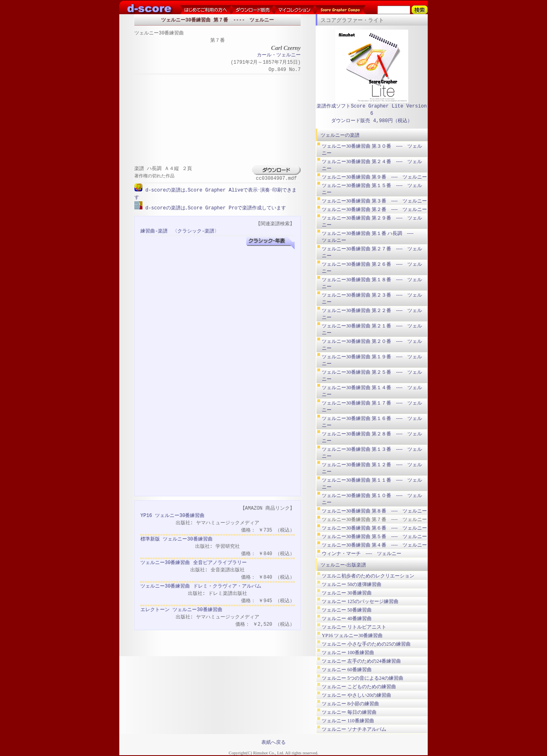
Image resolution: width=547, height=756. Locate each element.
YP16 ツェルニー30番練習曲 (172, 515)
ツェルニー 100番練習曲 (348, 653)
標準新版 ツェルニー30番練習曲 (177, 539)
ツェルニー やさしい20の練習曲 (356, 695)
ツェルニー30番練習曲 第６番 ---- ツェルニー (374, 528)
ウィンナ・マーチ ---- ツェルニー (362, 554)
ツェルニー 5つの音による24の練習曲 (363, 678)
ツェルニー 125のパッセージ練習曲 (360, 601)
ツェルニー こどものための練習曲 (359, 687)
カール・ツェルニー (279, 55)
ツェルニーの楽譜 (340, 135)
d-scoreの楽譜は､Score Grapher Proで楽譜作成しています (214, 208)
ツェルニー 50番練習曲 (347, 610)
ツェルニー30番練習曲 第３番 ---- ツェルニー (374, 201)
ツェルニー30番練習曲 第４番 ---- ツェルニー (374, 545)
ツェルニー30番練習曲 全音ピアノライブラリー (194, 562)
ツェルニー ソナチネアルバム (354, 729)
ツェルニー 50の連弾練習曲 (352, 584)
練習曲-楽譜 (154, 231)
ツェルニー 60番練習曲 (347, 670)
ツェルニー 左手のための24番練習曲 (361, 661)
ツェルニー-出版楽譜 (343, 565)
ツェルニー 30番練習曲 (347, 593)
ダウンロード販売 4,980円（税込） (371, 121)
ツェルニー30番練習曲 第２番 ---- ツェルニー (374, 209)
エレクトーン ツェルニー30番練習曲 (181, 609)
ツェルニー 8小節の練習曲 (350, 704)
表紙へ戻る (273, 742)
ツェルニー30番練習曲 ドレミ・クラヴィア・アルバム (201, 586)
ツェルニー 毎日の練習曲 (349, 712)
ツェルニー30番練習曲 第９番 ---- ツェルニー (374, 177)
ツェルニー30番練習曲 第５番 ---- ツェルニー (374, 536)
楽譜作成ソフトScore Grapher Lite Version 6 (371, 110)
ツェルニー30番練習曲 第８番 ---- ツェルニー (374, 511)
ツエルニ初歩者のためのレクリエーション (368, 576)
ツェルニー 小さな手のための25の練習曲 (366, 644)
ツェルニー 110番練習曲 (348, 721)
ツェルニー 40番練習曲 (347, 618)
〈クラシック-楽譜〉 (196, 231)
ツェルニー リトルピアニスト (354, 627)
